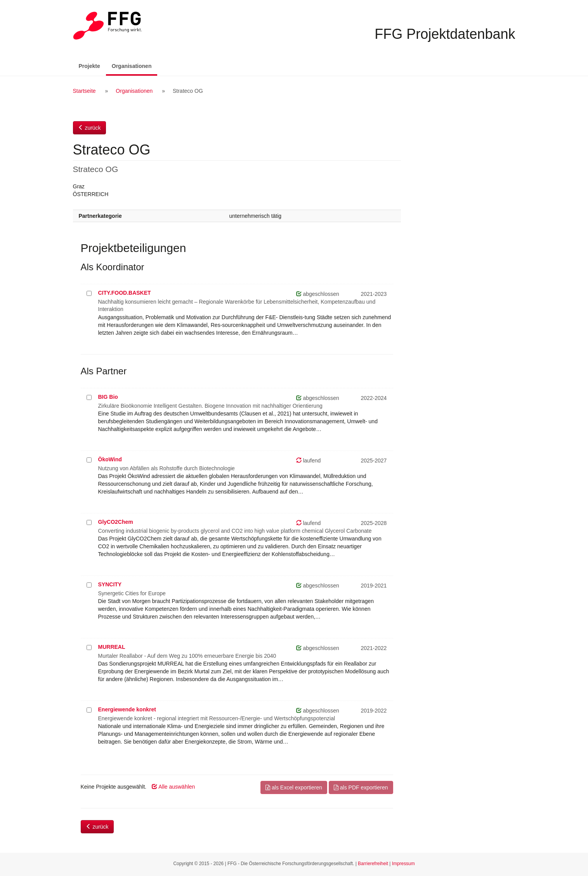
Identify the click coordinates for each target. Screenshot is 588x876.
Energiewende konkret (127, 709)
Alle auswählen (173, 787)
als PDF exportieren (361, 787)
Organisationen (135, 65)
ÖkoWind (110, 459)
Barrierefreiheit (373, 864)
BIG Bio (108, 397)
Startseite (84, 91)
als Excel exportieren (294, 787)
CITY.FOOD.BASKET (125, 293)
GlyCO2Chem (116, 522)
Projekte (89, 66)
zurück (89, 128)
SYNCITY (110, 584)
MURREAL (112, 647)
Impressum (403, 864)
